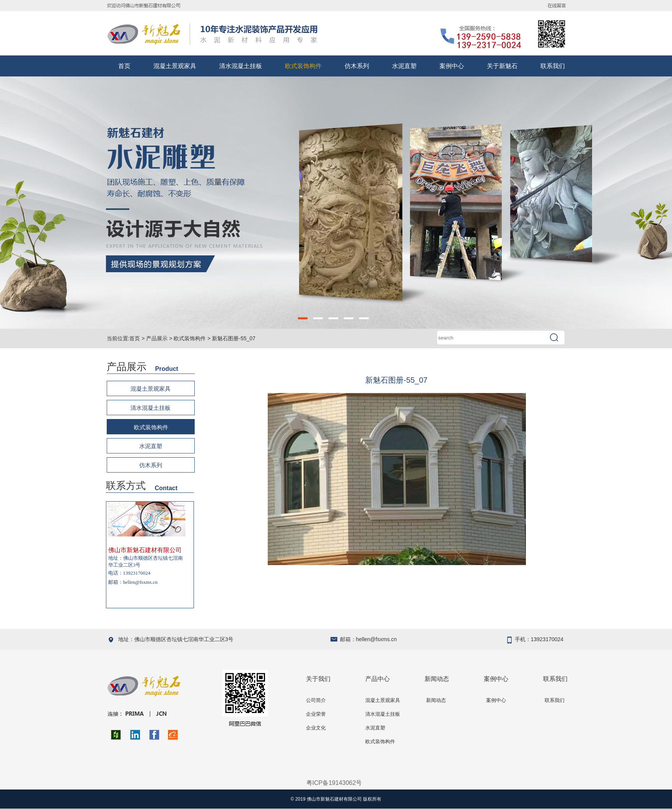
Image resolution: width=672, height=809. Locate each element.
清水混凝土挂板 (241, 66)
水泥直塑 (404, 66)
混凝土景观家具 (175, 66)
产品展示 (157, 338)
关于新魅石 (502, 66)
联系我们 (553, 66)
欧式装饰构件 (303, 66)
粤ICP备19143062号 (334, 783)
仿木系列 (357, 66)
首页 (124, 66)
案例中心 (452, 66)
